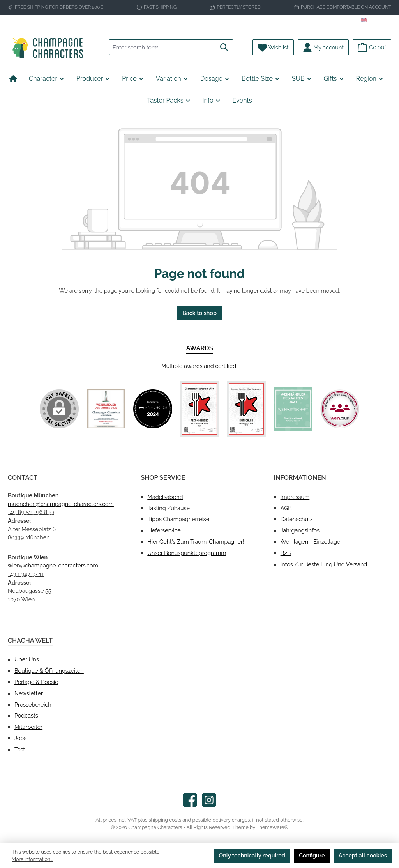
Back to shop (199, 313)
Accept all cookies (363, 855)
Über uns (27, 659)
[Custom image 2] (153, 409)
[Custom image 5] (293, 409)
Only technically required (252, 855)
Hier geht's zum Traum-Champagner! (196, 542)
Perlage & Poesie (36, 682)
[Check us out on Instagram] (209, 800)
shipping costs (165, 820)
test (20, 749)
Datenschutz (297, 519)
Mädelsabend (165, 497)
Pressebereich (33, 704)
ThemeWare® (272, 827)
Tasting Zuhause (169, 508)
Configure (312, 855)
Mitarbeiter (28, 727)
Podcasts (26, 715)
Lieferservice (164, 530)
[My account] (323, 47)
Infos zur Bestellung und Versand (324, 564)
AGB (286, 508)
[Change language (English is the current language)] (376, 21)
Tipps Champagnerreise (178, 519)
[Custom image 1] (106, 409)
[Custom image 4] (246, 409)
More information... (32, 859)
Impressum (295, 497)
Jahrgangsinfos (300, 530)
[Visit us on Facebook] (190, 800)
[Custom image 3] (199, 409)
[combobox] (162, 47)
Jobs (20, 738)
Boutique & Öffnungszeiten (49, 671)
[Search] (224, 47)
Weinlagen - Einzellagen (312, 542)
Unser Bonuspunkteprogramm (187, 553)
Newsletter (29, 693)
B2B (286, 553)
